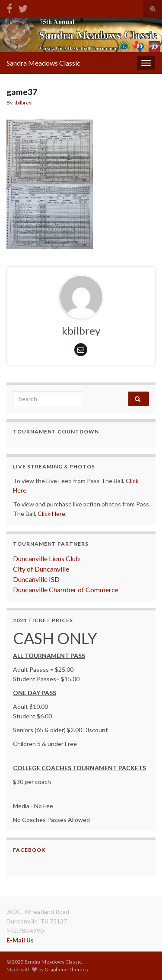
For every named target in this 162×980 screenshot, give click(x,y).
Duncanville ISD (36, 579)
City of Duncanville (41, 569)
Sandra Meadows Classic (43, 63)
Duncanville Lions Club (46, 558)
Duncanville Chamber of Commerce (66, 590)
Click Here (51, 514)
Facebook (29, 850)
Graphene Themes (66, 969)
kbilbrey (22, 103)
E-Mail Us (20, 940)
